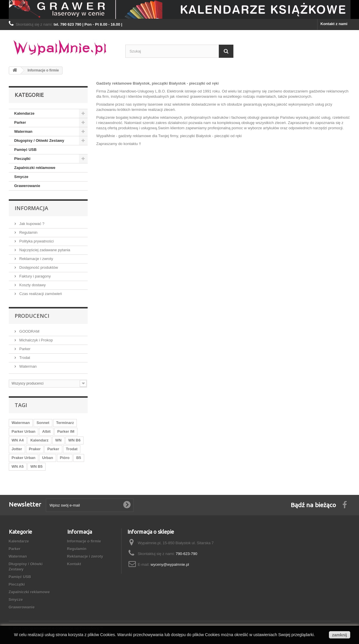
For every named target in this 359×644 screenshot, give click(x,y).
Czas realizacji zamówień (40, 294)
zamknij (340, 635)
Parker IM (66, 431)
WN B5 (37, 466)
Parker (20, 122)
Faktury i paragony (35, 276)
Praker (35, 449)
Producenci (32, 316)
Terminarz (65, 423)
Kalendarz (39, 440)
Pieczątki (22, 159)
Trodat (24, 358)
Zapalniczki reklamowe (35, 168)
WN (58, 440)
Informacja (31, 208)
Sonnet (43, 423)
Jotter (17, 449)
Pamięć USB (26, 150)
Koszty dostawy (32, 285)
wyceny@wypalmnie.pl (170, 564)
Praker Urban (24, 458)
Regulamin (28, 232)
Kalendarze (24, 113)
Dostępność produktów (38, 267)
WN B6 (74, 440)
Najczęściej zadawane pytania (44, 250)
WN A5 (18, 466)
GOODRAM (29, 331)
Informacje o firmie (84, 541)
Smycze (21, 177)
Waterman (23, 131)
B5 (79, 458)
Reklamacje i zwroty (36, 259)
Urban (48, 458)
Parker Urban (24, 431)
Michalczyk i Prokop (36, 340)
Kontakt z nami (334, 24)
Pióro (65, 458)
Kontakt (74, 564)
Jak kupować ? (32, 224)
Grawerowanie (27, 186)
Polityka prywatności (36, 241)
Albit (46, 431)
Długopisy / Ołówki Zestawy (39, 141)
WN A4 (18, 440)
